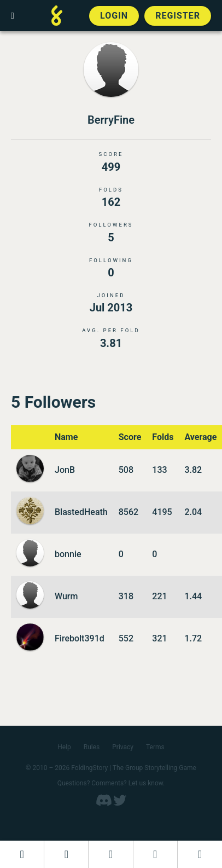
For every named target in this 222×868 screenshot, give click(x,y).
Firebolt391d (80, 638)
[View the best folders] (200, 854)
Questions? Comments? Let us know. (111, 783)
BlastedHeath (81, 512)
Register (178, 16)
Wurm (66, 596)
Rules (92, 747)
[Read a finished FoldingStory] (155, 854)
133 (159, 470)
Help (64, 747)
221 (159, 596)
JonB (65, 470)
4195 (162, 512)
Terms (155, 747)
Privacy (123, 747)
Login (114, 16)
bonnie (68, 554)
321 (159, 638)
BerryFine (111, 120)
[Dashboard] (22, 854)
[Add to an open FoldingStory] (110, 854)
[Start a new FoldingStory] (66, 854)
